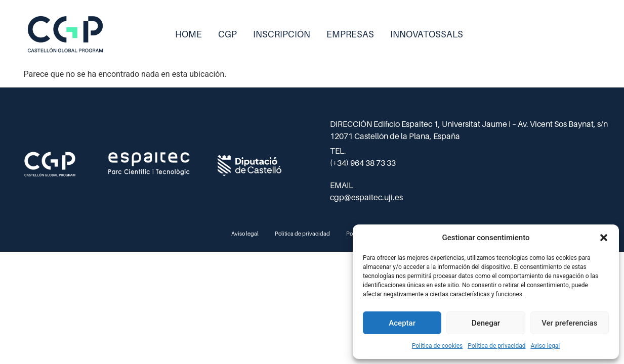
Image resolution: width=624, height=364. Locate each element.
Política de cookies (438, 346)
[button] (604, 238)
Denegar (486, 323)
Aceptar (402, 323)
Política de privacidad (496, 346)
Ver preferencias (569, 323)
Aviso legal (545, 346)
